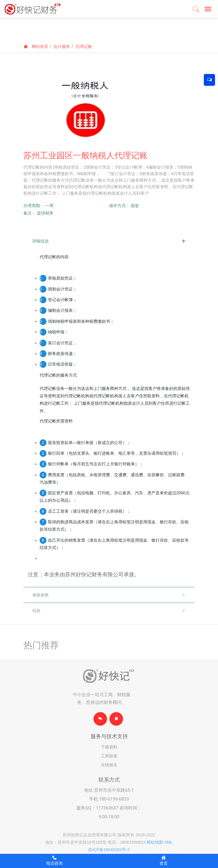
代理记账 (84, 46)
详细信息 (41, 241)
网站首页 (36, 46)
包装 (36, 611)
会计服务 (62, 46)
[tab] (109, 241)
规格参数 (41, 595)
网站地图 (155, 842)
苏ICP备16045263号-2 (109, 850)
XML (168, 842)
